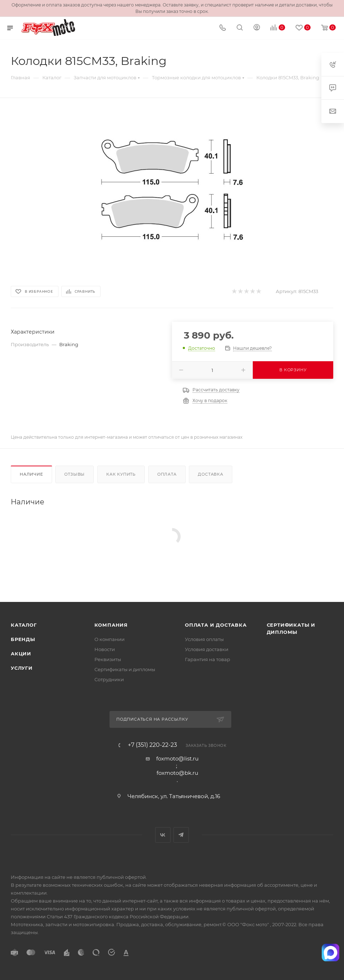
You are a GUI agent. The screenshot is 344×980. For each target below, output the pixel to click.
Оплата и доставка (216, 625)
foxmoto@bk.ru (177, 773)
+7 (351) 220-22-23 (152, 745)
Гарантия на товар (208, 659)
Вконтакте (163, 835)
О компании (110, 639)
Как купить (121, 474)
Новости (105, 649)
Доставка (210, 474)
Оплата (167, 474)
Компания (111, 625)
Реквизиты (108, 659)
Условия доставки (207, 649)
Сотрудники (109, 679)
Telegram (181, 835)
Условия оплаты (204, 639)
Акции (21, 654)
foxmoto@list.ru (177, 758)
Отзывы (75, 474)
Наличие (31, 474)
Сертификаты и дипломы (125, 669)
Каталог (24, 625)
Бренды (23, 639)
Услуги (22, 668)
